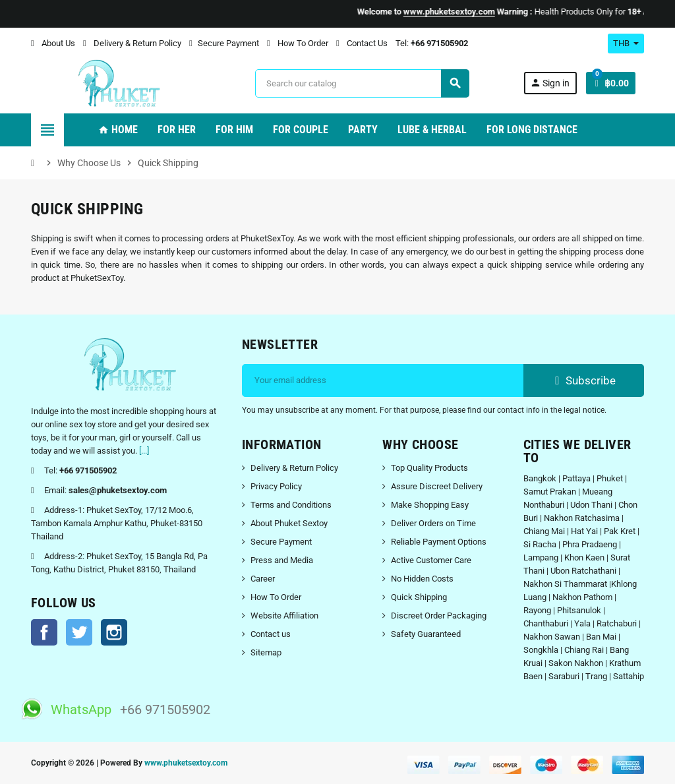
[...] (144, 451)
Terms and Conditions (291, 505)
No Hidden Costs (422, 579)
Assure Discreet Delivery (437, 486)
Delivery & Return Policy (132, 43)
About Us (53, 43)
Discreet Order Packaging (439, 616)
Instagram (114, 632)
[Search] (362, 83)
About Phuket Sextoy (289, 523)
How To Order (298, 43)
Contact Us (362, 43)
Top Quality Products (429, 468)
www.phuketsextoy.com (186, 763)
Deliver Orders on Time (433, 523)
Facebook (44, 632)
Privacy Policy (276, 486)
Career (263, 579)
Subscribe (584, 380)
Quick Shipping (419, 597)
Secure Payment (224, 43)
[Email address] (383, 380)
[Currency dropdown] (626, 44)
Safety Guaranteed (426, 634)
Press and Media (282, 560)
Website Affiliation (284, 616)
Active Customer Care (431, 560)
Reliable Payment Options (439, 542)
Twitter (79, 632)
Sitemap (266, 652)
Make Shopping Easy (430, 505)
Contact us (271, 634)
